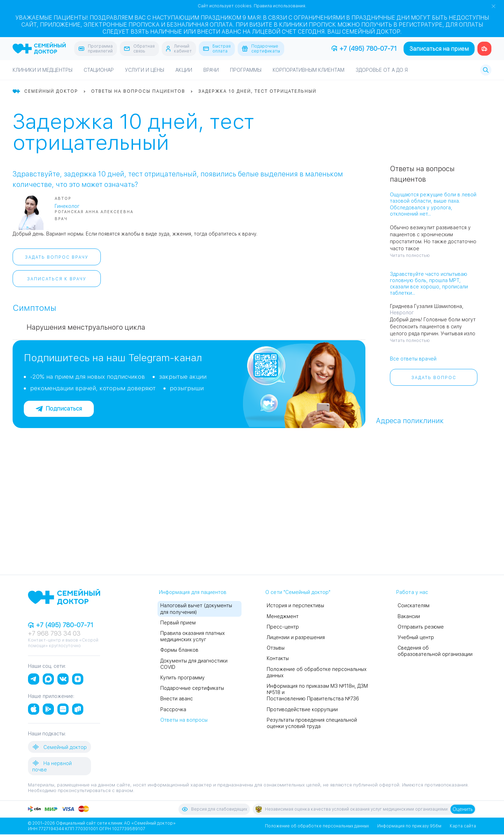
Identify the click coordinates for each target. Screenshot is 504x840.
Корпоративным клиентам (309, 70)
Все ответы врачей (413, 359)
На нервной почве (52, 766)
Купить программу (183, 678)
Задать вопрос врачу (57, 257)
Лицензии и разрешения (296, 637)
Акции (184, 70)
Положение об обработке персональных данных (317, 826)
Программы (246, 70)
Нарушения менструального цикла (86, 327)
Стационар (99, 70)
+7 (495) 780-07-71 (364, 48)
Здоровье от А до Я (382, 70)
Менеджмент (283, 616)
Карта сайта (463, 826)
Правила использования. (280, 6)
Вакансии (409, 616)
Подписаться (59, 409)
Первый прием (178, 623)
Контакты (278, 658)
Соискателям (414, 605)
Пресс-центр (283, 627)
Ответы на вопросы (184, 720)
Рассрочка (173, 709)
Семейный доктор (59, 747)
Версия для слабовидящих (214, 809)
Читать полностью (410, 255)
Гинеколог (67, 206)
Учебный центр (416, 637)
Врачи (211, 70)
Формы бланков (179, 650)
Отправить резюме (421, 627)
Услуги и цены (145, 70)
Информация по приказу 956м (409, 826)
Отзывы (276, 648)
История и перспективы (295, 605)
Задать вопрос (434, 378)
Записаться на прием (439, 49)
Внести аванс (177, 699)
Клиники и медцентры (43, 70)
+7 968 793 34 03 (54, 633)
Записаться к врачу (57, 279)
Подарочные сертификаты (192, 688)
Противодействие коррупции (302, 709)
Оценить (463, 809)
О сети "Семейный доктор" (298, 592)
